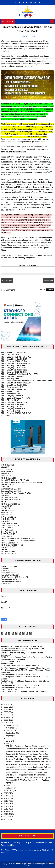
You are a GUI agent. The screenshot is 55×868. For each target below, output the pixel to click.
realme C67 (6, 521)
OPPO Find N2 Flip (9, 690)
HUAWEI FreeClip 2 (9, 566)
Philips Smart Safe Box (10, 392)
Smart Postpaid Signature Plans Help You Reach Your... (28, 765)
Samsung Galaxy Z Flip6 (11, 491)
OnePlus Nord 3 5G (9, 532)
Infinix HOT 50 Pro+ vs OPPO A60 (15, 480)
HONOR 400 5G (8, 472)
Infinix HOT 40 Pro (9, 552)
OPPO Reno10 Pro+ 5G (11, 526)
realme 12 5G (7, 506)
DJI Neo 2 (5, 568)
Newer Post (7, 281)
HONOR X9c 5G (8, 476)
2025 (6, 707)
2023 (6, 712)
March (9, 785)
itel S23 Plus (6, 508)
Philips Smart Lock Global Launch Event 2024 (20, 374)
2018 (6, 793)
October (10, 730)
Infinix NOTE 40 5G (9, 497)
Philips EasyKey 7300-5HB (12, 396)
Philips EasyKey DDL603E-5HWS (15, 402)
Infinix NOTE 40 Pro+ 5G (11, 500)
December (11, 725)
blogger (50, 290)
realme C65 (6, 495)
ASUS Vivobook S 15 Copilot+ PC (15, 577)
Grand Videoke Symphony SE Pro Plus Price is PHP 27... (29, 749)
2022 (6, 715)
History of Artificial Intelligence (13, 659)
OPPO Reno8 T (7, 536)
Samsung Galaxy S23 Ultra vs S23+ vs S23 (19, 687)
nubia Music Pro (8, 469)
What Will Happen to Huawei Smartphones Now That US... (29, 762)
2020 (6, 720)
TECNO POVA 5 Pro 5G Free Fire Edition (18, 539)
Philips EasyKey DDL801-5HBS (14, 361)
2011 (6, 811)
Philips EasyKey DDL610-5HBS (14, 366)
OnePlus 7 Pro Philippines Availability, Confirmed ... (26, 775)
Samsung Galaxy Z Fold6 (11, 489)
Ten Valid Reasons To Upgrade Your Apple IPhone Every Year (26, 668)
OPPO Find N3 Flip (9, 523)
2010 (6, 814)
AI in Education (7, 664)
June (8, 741)
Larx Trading (6, 415)
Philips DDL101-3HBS (10, 400)
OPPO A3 (5, 487)
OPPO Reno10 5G (9, 528)
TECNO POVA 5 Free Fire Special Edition (18, 541)
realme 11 (5, 549)
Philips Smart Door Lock (11, 394)
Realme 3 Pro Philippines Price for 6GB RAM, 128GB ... (28, 759)
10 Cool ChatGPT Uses (11, 662)
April (8, 783)
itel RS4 (4, 502)
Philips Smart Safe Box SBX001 (14, 385)
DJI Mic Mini (6, 584)
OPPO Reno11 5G (9, 517)
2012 (6, 809)
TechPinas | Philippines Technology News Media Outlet (35, 864)
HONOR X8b (6, 515)
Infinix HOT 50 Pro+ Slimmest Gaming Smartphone (22, 482)
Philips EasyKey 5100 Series (13, 404)
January (10, 791)
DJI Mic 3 (5, 571)
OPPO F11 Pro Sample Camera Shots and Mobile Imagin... (30, 746)
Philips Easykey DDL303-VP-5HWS (15, 398)
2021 (6, 717)
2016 (6, 798)
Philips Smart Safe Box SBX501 (14, 353)
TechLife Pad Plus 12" (10, 575)
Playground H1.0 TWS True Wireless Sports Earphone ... (29, 780)
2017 (6, 796)
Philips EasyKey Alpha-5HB (12, 387)
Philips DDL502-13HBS (11, 355)
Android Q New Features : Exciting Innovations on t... (27, 772)
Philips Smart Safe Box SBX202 (14, 370)
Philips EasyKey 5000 (10, 379)
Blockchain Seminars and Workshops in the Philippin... (28, 770)
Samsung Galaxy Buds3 (11, 581)
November (11, 728)
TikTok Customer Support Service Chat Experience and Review (27, 657)
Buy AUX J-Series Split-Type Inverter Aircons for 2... (27, 751)
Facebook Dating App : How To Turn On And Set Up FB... (29, 778)
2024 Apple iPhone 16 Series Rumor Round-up (20, 666)
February (10, 788)
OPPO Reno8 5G (8, 534)
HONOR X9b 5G (8, 519)
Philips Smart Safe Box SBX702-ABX (16, 383)
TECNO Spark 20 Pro (10, 543)
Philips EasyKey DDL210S (12, 407)
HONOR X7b (6, 513)
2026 (6, 704)
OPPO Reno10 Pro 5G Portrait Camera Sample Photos (23, 692)
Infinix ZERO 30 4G (9, 554)
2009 (6, 817)
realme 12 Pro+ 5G (9, 510)
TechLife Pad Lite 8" (9, 573)
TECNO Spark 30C (9, 478)
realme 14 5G (7, 474)
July (8, 738)
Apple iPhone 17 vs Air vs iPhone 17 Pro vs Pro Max (22, 646)
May (8, 744)
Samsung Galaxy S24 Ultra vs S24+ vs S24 (19, 674)
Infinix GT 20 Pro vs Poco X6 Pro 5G (16, 493)
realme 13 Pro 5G (8, 484)
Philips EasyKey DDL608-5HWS (14, 389)
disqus (42, 290)
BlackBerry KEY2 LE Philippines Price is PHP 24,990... (28, 757)
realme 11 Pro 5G (8, 547)
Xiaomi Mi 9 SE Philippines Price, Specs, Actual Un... (27, 754)
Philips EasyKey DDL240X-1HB (14, 372)
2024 (6, 710)
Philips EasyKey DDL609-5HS (13, 376)
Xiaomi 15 (5, 467)
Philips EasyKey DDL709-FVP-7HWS (16, 413)
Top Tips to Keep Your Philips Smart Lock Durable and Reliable (26, 381)
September (11, 733)
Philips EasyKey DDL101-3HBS (14, 368)
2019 (6, 723)
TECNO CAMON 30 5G (11, 504)
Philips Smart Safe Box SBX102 (14, 359)
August (9, 736)
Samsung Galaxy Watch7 (11, 579)
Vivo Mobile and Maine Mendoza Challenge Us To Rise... (29, 767)
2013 (6, 806)
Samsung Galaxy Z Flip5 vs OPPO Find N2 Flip (20, 685)
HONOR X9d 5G (8, 465)
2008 (6, 819)
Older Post (49, 281)
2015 (6, 801)
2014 (6, 804)
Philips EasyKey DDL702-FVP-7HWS (16, 357)
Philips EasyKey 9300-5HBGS (13, 409)
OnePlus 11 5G (7, 530)
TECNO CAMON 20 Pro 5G (12, 545)
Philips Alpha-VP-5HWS (11, 411)
